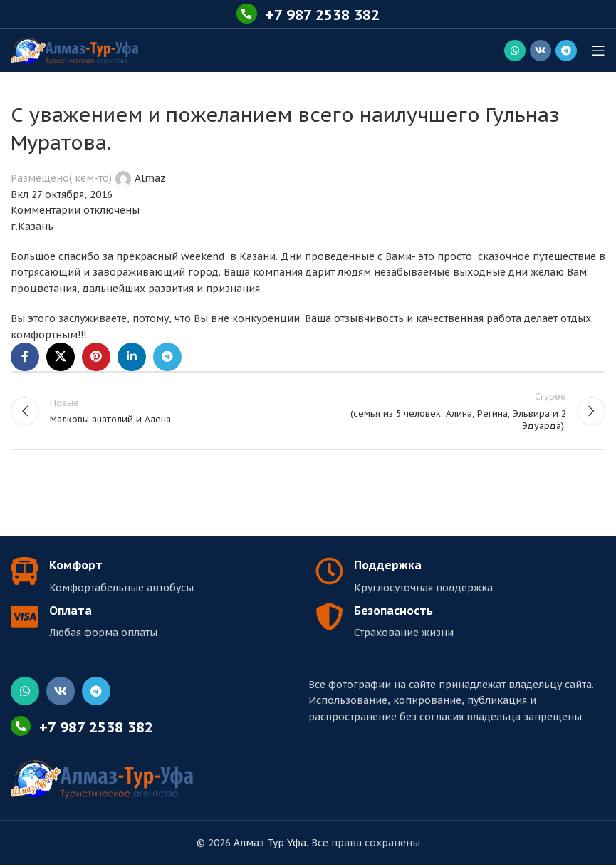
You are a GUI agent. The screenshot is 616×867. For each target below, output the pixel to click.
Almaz (150, 178)
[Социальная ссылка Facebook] (25, 357)
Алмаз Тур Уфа (270, 845)
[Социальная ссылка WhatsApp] (515, 51)
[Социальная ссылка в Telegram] (566, 51)
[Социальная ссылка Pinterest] (96, 357)
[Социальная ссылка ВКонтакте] (541, 51)
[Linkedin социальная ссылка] (132, 357)
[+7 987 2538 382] (243, 14)
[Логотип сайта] (74, 50)
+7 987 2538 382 (323, 14)
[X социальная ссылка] (61, 357)
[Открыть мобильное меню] (598, 51)
